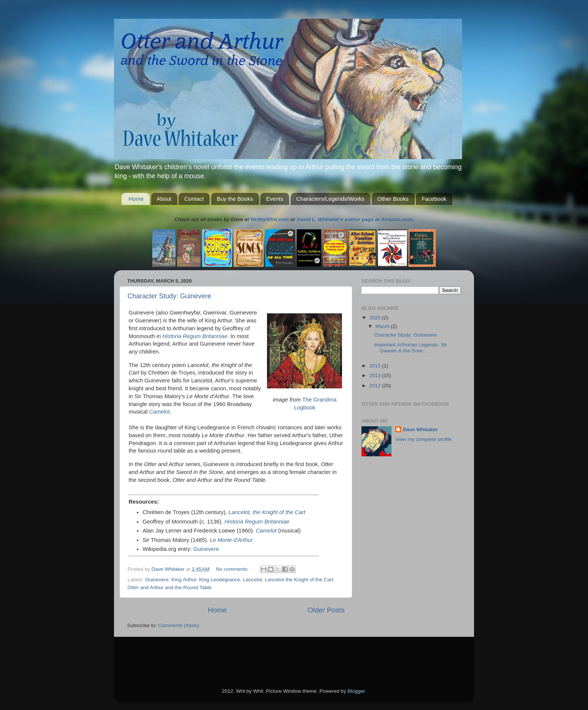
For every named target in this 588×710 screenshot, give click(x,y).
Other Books (393, 199)
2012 (376, 386)
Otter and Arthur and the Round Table (169, 587)
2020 (376, 318)
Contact (194, 199)
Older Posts (326, 610)
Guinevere (206, 549)
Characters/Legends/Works (330, 199)
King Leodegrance (220, 580)
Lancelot (253, 580)
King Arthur (184, 580)
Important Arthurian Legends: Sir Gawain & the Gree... (411, 348)
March (383, 326)
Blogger (356, 691)
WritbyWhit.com (270, 219)
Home (136, 199)
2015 (376, 366)
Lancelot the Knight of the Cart (299, 580)
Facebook (434, 199)
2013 (376, 375)
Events (274, 199)
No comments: (233, 569)
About (164, 199)
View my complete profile (423, 439)
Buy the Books (235, 199)
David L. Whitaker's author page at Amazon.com (354, 219)
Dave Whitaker (420, 429)
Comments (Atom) (179, 625)
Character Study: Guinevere (169, 296)
